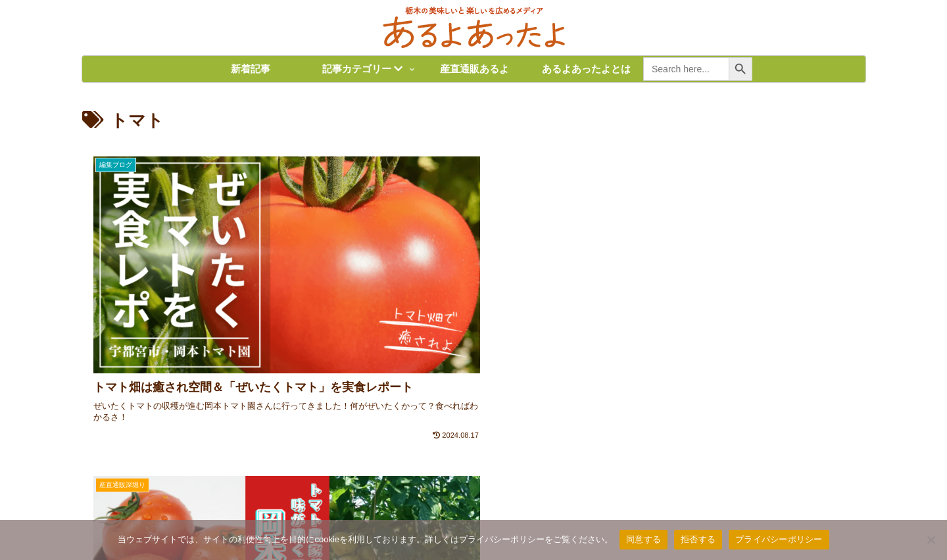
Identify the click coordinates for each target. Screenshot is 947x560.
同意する (643, 539)
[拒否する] (931, 540)
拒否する (698, 539)
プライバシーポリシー (779, 539)
